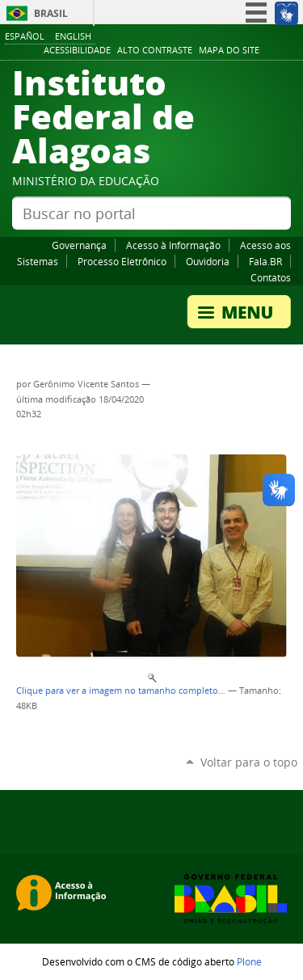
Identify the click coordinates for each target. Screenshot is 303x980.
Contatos (271, 277)
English (73, 36)
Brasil (51, 13)
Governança (79, 245)
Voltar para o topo (249, 762)
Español (25, 36)
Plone (249, 961)
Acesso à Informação (173, 245)
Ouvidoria (208, 261)
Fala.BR (265, 261)
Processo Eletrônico (122, 261)
